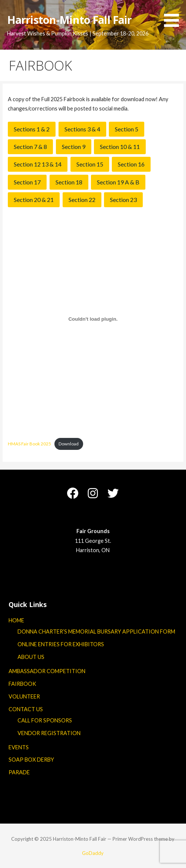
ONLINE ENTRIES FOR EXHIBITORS (61, 644)
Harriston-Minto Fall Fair (69, 20)
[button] (174, 15)
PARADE (19, 772)
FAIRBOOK (22, 684)
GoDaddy (93, 853)
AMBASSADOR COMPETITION (47, 671)
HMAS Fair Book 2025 (29, 444)
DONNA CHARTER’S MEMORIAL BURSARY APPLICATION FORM (96, 631)
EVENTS (19, 747)
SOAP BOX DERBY (31, 760)
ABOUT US (31, 657)
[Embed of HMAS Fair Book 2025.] (93, 319)
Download (69, 444)
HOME (16, 620)
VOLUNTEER (24, 696)
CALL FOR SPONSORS (45, 720)
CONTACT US (26, 709)
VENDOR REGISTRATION (49, 733)
